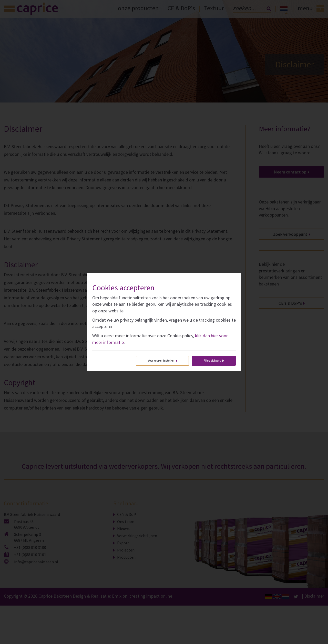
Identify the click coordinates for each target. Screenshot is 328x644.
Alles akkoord (213, 361)
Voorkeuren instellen (161, 361)
